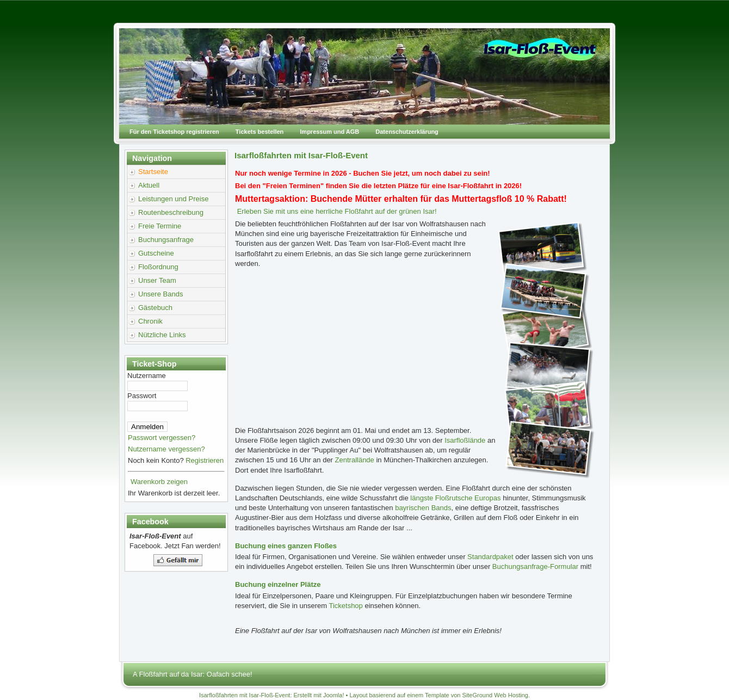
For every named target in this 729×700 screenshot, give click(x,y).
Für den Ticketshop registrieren (174, 132)
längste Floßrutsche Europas (455, 498)
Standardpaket (490, 557)
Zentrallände (355, 460)
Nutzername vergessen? (166, 449)
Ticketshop (345, 606)
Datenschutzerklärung (407, 132)
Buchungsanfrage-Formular (535, 566)
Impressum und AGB (329, 132)
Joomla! (334, 695)
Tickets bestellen (260, 132)
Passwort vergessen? (162, 438)
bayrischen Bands (423, 508)
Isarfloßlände (465, 440)
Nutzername (147, 376)
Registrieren (205, 460)
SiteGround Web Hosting (495, 695)
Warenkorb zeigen (159, 482)
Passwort (142, 396)
